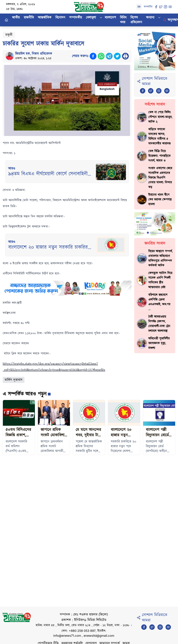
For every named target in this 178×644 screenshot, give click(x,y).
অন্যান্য (150, 18)
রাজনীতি (29, 18)
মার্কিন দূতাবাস (14, 380)
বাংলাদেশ (110, 18)
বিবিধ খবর (123, 20)
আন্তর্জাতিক (45, 18)
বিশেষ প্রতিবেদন (136, 20)
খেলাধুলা (91, 18)
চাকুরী (9, 35)
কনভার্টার (148, 7)
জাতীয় (16, 18)
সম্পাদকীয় (76, 18)
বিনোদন (60, 18)
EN (139, 7)
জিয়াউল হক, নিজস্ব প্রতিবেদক (34, 54)
